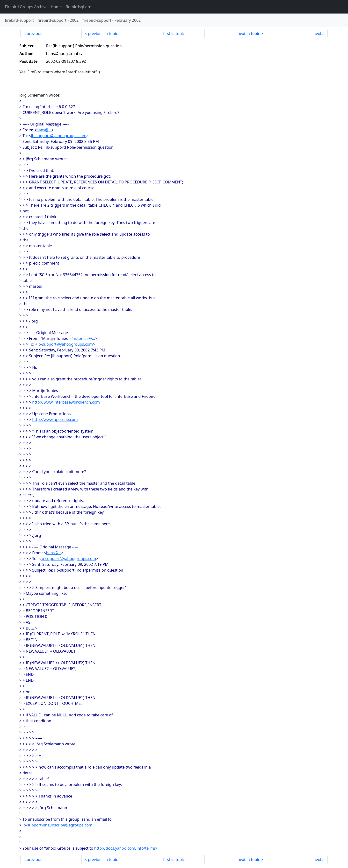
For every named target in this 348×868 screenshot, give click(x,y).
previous (34, 34)
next (317, 34)
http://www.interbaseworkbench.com (66, 402)
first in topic (174, 34)
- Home (33, 7)
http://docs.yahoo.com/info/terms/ (126, 848)
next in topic (249, 34)
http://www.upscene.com (55, 420)
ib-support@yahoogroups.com (59, 136)
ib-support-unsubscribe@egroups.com (57, 825)
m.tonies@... (84, 338)
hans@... (44, 130)
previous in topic (103, 34)
